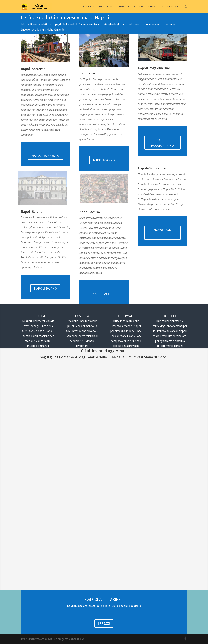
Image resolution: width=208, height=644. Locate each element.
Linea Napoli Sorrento (44, 409)
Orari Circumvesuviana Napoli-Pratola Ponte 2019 (161, 507)
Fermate (123, 7)
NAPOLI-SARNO (104, 160)
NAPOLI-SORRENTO (45, 156)
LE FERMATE (126, 316)
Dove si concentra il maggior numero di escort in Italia (43, 396)
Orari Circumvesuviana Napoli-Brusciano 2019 (44, 507)
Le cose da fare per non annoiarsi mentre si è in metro (102, 396)
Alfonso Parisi (35, 515)
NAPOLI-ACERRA (104, 294)
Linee (87, 7)
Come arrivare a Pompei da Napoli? (159, 396)
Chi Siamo (156, 7)
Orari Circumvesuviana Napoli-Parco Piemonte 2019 (102, 517)
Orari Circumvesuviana (41, 404)
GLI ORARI (38, 316)
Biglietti (106, 7)
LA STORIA (82, 316)
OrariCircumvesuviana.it (36, 639)
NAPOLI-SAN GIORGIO (163, 233)
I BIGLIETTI (170, 316)
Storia (139, 7)
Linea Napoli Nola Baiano (39, 520)
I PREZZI (104, 623)
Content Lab (77, 639)
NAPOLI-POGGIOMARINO (162, 143)
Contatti (174, 7)
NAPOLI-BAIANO (45, 288)
